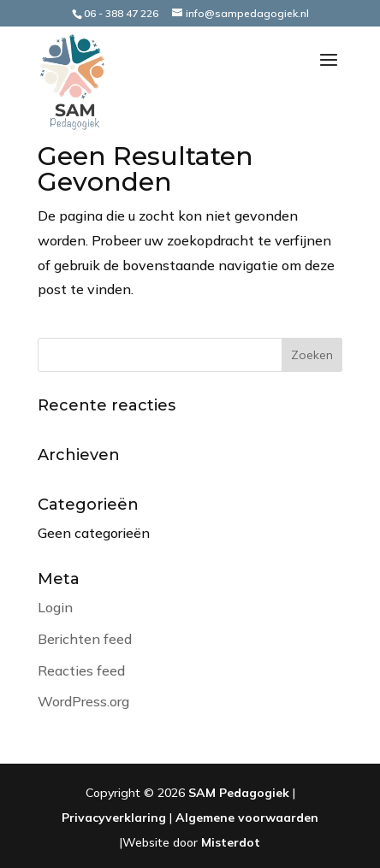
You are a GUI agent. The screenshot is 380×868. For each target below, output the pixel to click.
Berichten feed (85, 639)
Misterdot (231, 842)
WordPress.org (83, 701)
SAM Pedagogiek (239, 793)
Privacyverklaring (114, 818)
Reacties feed (81, 670)
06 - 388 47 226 (121, 13)
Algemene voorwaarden (247, 818)
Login (55, 607)
